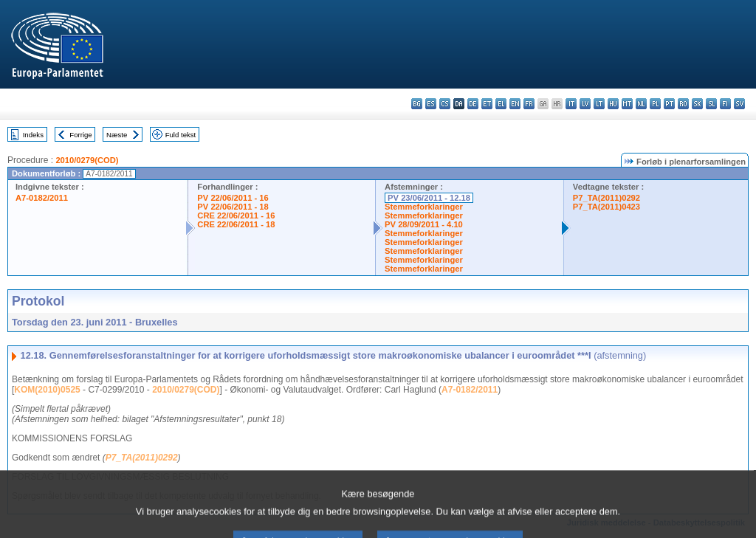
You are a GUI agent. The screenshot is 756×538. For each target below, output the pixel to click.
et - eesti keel (487, 104)
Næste (117, 135)
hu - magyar (613, 104)
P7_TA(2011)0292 (606, 198)
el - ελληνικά (501, 104)
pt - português (669, 104)
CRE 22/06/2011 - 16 (236, 215)
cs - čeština (445, 104)
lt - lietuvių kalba (599, 104)
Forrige (80, 135)
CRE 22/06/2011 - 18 (236, 224)
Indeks (33, 135)
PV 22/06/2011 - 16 (233, 198)
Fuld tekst (181, 135)
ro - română (683, 104)
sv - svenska (739, 104)
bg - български (417, 104)
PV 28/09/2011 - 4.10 (424, 224)
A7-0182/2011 (42, 198)
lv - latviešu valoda (585, 104)
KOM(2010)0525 (47, 390)
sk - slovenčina (697, 104)
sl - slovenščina (711, 104)
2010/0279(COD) (87, 160)
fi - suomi (725, 104)
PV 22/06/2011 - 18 (233, 207)
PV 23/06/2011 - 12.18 (429, 198)
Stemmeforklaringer (424, 207)
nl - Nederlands (641, 104)
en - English (515, 104)
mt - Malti (627, 104)
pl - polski (655, 104)
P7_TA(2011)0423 (606, 207)
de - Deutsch (473, 104)
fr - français (529, 104)
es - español (431, 104)
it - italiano (571, 104)
